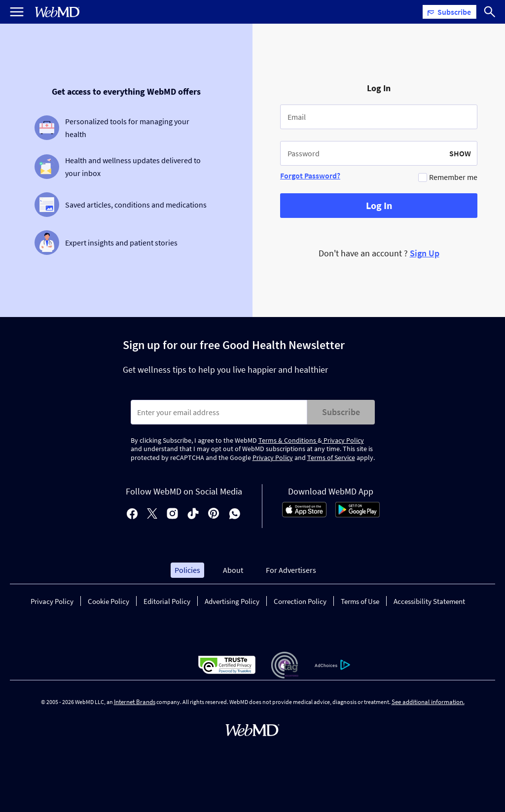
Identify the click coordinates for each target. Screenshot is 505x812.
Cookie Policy (108, 601)
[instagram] (172, 514)
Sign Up (425, 253)
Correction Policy (300, 601)
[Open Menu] (17, 12)
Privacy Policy (343, 440)
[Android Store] (358, 515)
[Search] (490, 12)
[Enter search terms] (219, 412)
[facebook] (132, 514)
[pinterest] (214, 514)
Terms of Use (360, 601)
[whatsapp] (235, 514)
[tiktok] (193, 514)
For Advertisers (291, 570)
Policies (187, 570)
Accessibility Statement (429, 601)
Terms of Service (331, 458)
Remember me (453, 177)
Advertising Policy (232, 601)
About (233, 570)
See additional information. (428, 702)
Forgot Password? (310, 176)
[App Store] (304, 515)
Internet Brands (135, 702)
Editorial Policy (167, 601)
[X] (152, 514)
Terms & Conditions (288, 440)
